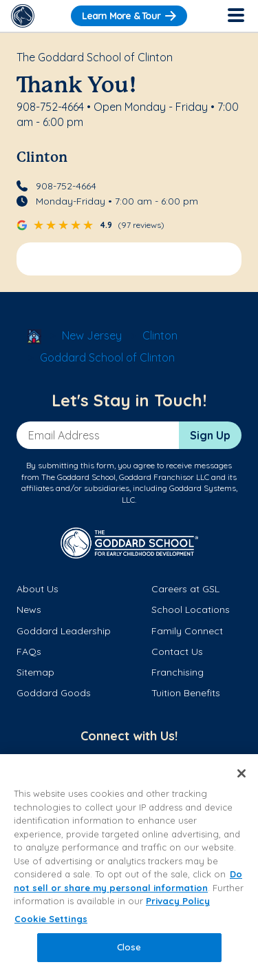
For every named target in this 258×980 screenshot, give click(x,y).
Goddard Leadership (64, 631)
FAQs (29, 651)
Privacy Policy (178, 901)
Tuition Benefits (186, 693)
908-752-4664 (66, 186)
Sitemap (35, 672)
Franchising (178, 672)
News (29, 609)
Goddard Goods (54, 693)
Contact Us (177, 651)
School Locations (191, 609)
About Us (37, 589)
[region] (129, 867)
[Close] (241, 773)
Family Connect (187, 631)
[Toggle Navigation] (235, 16)
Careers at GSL (185, 589)
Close (129, 947)
